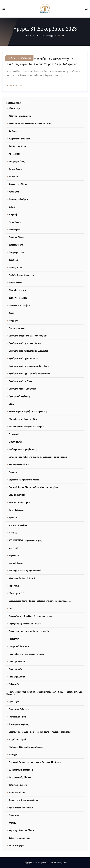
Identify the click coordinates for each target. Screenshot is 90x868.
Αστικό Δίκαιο (15, 169)
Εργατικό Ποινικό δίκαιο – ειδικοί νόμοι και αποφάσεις (34, 487)
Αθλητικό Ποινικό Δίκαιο (20, 116)
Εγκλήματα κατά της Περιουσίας (23, 358)
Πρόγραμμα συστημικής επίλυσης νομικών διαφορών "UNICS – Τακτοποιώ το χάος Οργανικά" (45, 693)
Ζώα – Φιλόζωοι (16, 510)
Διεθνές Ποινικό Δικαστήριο (22, 275)
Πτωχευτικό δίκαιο (17, 717)
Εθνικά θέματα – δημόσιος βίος (23, 419)
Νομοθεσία (14, 586)
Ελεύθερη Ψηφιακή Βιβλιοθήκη (23, 449)
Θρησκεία (13, 518)
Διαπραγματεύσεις (17, 252)
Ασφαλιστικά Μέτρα (18, 184)
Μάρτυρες (13, 548)
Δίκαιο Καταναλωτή (18, 290)
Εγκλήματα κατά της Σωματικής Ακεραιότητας (30, 374)
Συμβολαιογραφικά (17, 740)
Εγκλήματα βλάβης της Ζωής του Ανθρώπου (29, 336)
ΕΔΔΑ (11, 404)
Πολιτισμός (14, 684)
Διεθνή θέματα (15, 283)
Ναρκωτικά (14, 556)
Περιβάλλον (14, 639)
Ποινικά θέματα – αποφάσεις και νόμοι (26, 654)
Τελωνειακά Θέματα (18, 785)
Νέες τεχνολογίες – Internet (22, 578)
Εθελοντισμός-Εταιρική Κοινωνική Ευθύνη (28, 412)
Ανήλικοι (13, 131)
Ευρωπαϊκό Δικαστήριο (19, 502)
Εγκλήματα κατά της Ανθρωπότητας (25, 343)
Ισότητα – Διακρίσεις (18, 525)
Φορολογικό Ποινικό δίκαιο (21, 830)
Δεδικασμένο (15, 230)
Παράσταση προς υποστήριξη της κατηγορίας (29, 631)
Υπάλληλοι (13, 823)
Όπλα (11, 609)
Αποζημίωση (14, 154)
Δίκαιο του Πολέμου (18, 298)
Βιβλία (12, 207)
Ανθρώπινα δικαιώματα (19, 139)
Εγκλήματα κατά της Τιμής (21, 381)
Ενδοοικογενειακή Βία (19, 465)
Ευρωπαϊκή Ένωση (17, 495)
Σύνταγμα (13, 755)
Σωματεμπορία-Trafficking (21, 770)
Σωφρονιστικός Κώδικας (20, 777)
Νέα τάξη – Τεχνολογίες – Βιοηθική (25, 571)
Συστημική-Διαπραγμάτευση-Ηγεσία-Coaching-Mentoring (35, 762)
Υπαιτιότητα (14, 815)
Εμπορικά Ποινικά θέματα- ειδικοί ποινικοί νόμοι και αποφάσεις (38, 457)
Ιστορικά (13, 533)
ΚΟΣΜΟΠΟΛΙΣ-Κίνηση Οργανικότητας (25, 540)
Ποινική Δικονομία (17, 662)
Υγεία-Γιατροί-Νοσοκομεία (21, 808)
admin (13, 58)
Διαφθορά (13, 260)
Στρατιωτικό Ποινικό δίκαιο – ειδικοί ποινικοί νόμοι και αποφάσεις (40, 732)
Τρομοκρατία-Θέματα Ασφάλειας (23, 800)
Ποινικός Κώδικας (17, 677)
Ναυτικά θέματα (16, 563)
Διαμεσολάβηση (16, 245)
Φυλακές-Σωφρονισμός (19, 838)
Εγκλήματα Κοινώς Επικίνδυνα (22, 389)
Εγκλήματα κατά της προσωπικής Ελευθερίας (29, 366)
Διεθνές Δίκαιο (16, 268)
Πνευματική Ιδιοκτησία (19, 646)
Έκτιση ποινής (15, 442)
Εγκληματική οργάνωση (19, 396)
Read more (13, 86)
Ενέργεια (13, 472)
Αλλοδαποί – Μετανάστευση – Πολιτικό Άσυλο (30, 124)
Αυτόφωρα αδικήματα (19, 199)
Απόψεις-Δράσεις (17, 161)
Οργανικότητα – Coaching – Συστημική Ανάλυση (30, 616)
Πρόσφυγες (14, 702)
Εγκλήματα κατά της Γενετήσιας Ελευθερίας (28, 351)
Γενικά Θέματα (15, 222)
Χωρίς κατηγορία (16, 846)
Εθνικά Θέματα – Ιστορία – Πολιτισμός (26, 427)
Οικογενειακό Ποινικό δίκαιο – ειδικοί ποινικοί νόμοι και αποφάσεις (40, 601)
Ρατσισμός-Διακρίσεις (19, 724)
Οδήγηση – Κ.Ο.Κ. (16, 593)
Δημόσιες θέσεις (16, 237)
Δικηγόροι (13, 321)
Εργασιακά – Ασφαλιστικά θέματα (24, 480)
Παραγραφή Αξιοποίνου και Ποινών (25, 624)
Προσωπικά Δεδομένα (19, 709)
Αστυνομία (13, 177)
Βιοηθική (13, 215)
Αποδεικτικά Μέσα (17, 146)
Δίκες (11, 313)
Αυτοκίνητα (14, 192)
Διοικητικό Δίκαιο (17, 328)
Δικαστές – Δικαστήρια (19, 305)
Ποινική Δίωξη (15, 669)
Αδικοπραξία (15, 108)
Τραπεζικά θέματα (17, 793)
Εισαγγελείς (14, 434)
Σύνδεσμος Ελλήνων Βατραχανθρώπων (26, 747)
